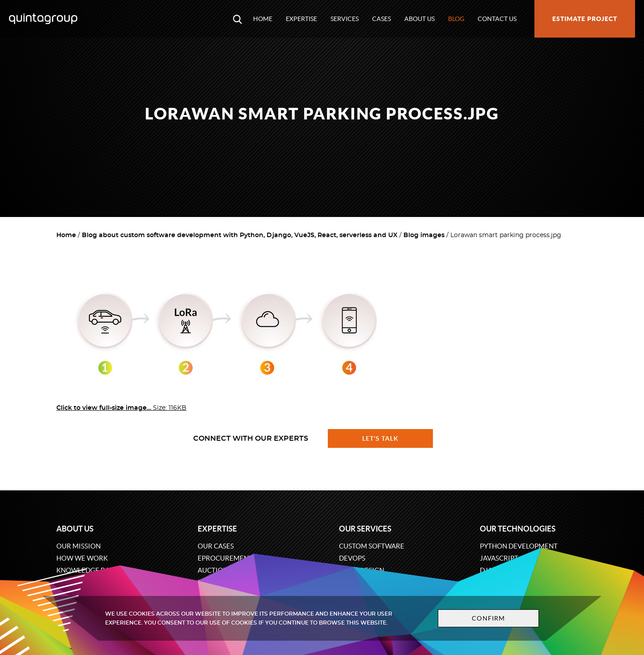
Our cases (216, 546)
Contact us (497, 19)
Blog (456, 19)
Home (263, 19)
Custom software (372, 546)
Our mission (78, 546)
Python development (519, 546)
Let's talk (381, 438)
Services (345, 19)
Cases (381, 19)
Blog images (424, 235)
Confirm (488, 618)
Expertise (301, 19)
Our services (365, 529)
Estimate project (585, 19)
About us (419, 19)
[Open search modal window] (237, 19)
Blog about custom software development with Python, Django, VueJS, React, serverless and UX (240, 235)
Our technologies (518, 529)
